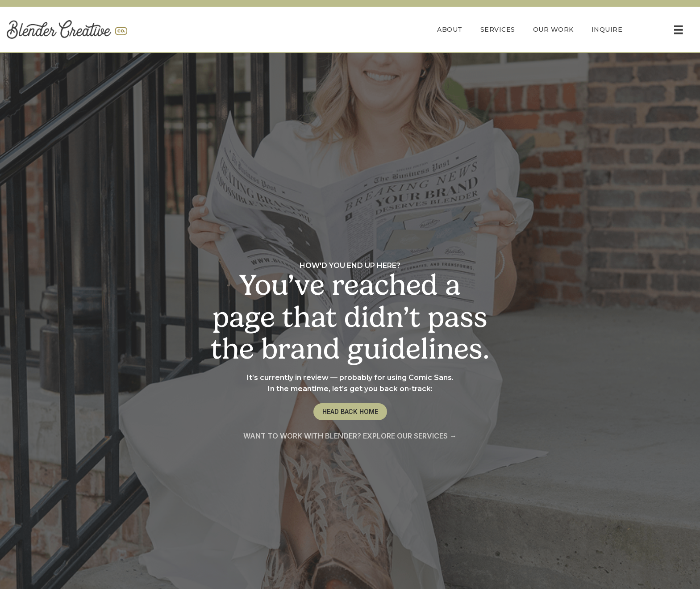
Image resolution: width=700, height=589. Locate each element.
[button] (350, 412)
